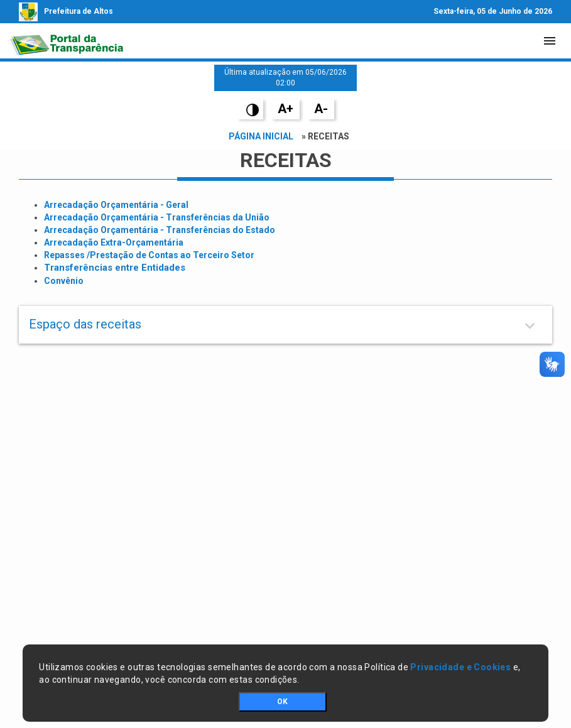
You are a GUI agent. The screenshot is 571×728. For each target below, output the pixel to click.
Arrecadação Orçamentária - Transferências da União (157, 217)
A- (321, 109)
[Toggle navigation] (550, 41)
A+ (285, 109)
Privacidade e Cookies (460, 667)
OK (282, 702)
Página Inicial (261, 136)
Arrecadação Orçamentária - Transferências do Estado (160, 230)
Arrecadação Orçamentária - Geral (116, 205)
